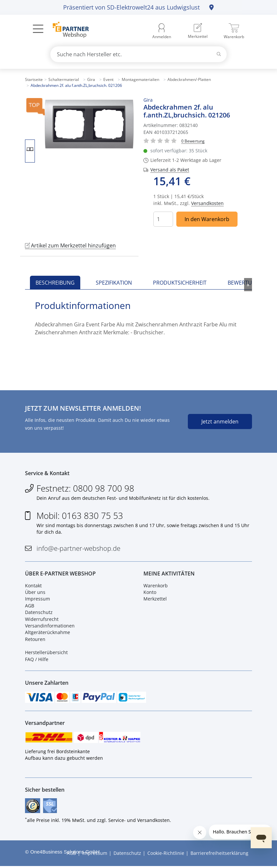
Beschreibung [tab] (55, 283)
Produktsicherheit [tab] (180, 283)
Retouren (35, 640)
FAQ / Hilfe (37, 660)
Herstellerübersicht (46, 653)
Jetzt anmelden (220, 421)
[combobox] (138, 54)
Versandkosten (207, 203)
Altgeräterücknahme (48, 633)
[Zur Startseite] (67, 31)
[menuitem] (198, 31)
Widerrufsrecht (42, 620)
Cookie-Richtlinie (166, 855)
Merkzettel (155, 600)
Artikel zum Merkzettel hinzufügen (70, 245)
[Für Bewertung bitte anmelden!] (193, 141)
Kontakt (33, 586)
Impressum (38, 600)
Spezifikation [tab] (114, 283)
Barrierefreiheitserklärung (219, 855)
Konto (150, 593)
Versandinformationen (50, 626)
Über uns (35, 593)
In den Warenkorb (207, 219)
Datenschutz (39, 613)
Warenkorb (156, 586)
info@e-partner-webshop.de (78, 549)
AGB (30, 606)
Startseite (34, 79)
